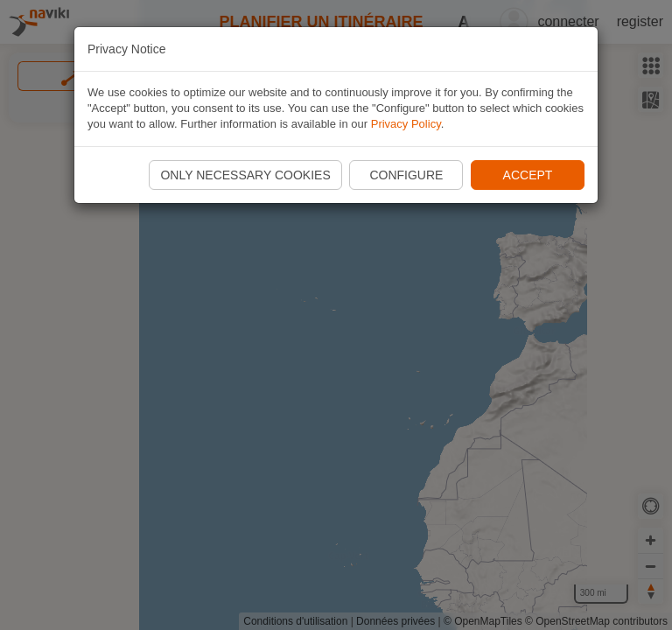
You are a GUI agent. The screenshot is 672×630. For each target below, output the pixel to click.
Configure (406, 175)
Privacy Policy (406, 124)
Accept (528, 175)
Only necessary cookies (245, 175)
